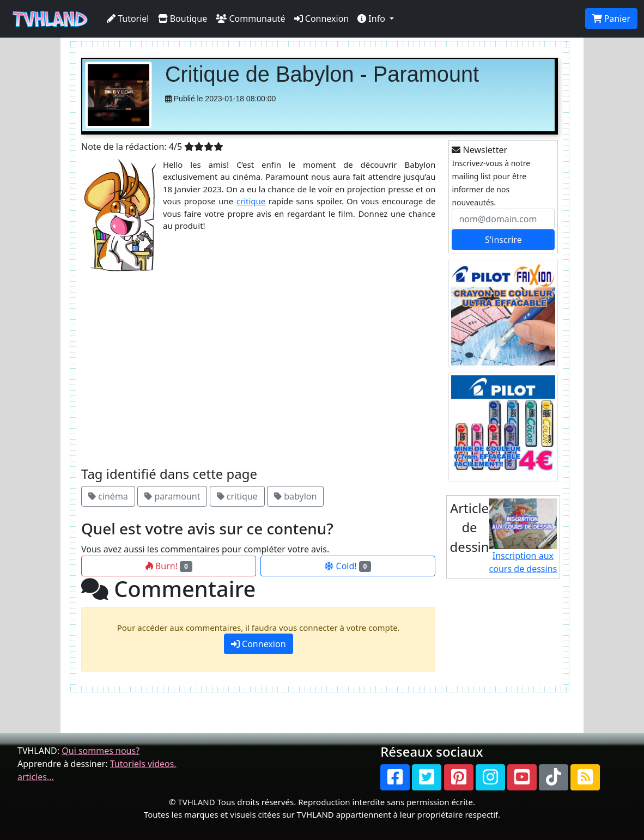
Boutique (183, 19)
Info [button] (372, 19)
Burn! (169, 566)
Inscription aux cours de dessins (523, 537)
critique (251, 201)
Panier (611, 19)
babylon (295, 496)
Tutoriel (128, 19)
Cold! (348, 566)
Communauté (250, 19)
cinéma (108, 496)
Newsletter (479, 150)
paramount (172, 496)
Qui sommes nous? (101, 751)
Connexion (322, 19)
